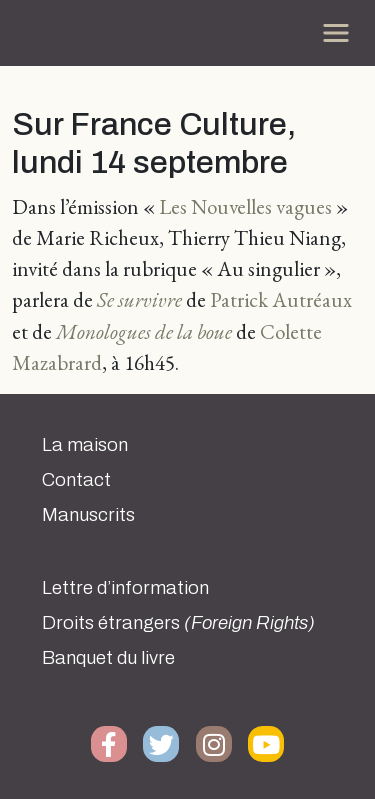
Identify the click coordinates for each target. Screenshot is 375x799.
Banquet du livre (108, 658)
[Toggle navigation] (336, 33)
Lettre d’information (125, 588)
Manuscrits (88, 515)
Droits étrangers (178, 623)
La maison (85, 445)
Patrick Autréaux (281, 299)
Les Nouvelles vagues (245, 206)
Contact (76, 480)
